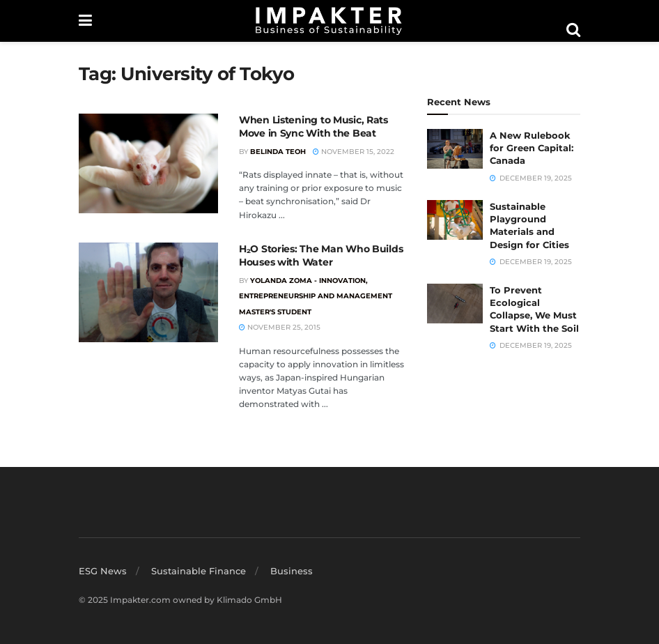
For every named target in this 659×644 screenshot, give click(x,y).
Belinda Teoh (278, 152)
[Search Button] (573, 30)
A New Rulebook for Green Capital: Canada (532, 148)
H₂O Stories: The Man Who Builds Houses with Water (321, 256)
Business (292, 571)
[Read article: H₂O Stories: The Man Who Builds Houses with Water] (148, 292)
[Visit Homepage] (329, 21)
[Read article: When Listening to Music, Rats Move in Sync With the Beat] (148, 163)
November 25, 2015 (280, 327)
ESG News (103, 571)
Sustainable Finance (199, 571)
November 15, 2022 (354, 152)
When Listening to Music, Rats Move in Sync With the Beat (313, 127)
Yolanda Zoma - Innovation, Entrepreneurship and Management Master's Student (316, 296)
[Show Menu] (85, 21)
